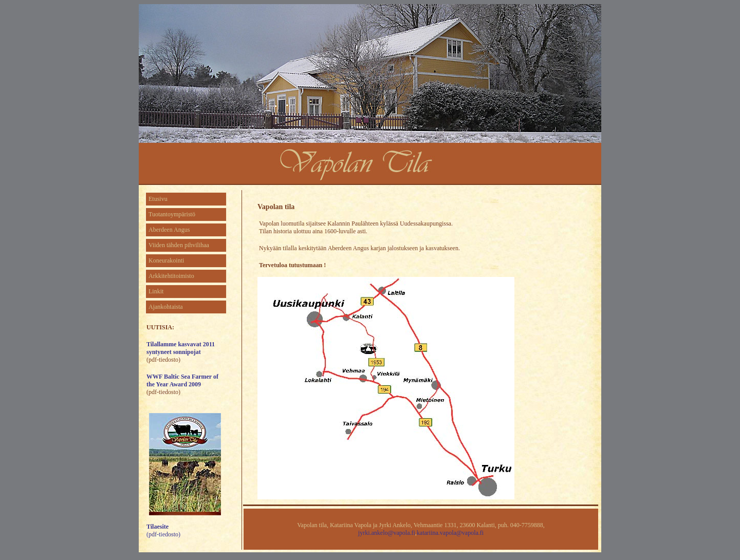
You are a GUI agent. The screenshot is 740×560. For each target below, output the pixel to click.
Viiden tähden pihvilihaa (179, 245)
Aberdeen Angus (169, 230)
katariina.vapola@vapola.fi (450, 533)
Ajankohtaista (166, 307)
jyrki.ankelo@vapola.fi (387, 533)
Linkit (156, 291)
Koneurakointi (166, 260)
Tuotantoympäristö (172, 214)
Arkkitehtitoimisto (171, 276)
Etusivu (158, 199)
